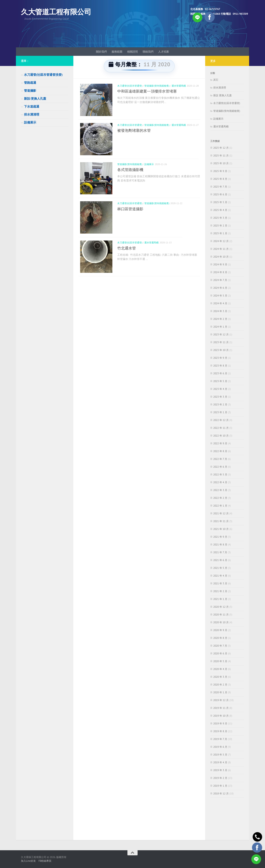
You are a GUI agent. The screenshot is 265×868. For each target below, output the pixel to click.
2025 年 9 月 (220, 171)
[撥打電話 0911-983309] (257, 835)
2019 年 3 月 (220, 770)
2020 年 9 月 (220, 630)
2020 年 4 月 (220, 669)
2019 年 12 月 (221, 700)
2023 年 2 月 (220, 404)
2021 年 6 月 (220, 560)
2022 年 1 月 (220, 506)
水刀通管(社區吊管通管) (130, 86)
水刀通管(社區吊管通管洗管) (43, 75)
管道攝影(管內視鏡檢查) (157, 86)
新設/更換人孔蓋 (35, 99)
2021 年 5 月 (220, 568)
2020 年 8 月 (220, 638)
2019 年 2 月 (220, 778)
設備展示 (149, 167)
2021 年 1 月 (220, 599)
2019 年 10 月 (221, 716)
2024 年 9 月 (220, 264)
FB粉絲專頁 (45, 861)
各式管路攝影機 (130, 173)
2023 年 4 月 (220, 389)
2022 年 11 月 (221, 428)
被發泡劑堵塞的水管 (134, 132)
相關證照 (132, 52)
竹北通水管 (127, 254)
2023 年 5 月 (220, 381)
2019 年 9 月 (220, 723)
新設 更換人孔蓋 (222, 95)
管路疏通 (30, 83)
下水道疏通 (32, 107)
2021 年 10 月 (221, 529)
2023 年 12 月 (221, 334)
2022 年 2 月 (220, 498)
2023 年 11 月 (221, 342)
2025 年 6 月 (220, 194)
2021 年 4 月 (220, 576)
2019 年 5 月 (220, 755)
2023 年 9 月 (220, 358)
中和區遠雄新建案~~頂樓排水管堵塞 (147, 91)
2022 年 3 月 (220, 490)
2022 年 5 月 (220, 475)
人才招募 (164, 52)
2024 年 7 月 (220, 280)
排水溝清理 (32, 115)
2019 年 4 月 (220, 762)
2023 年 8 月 (220, 366)
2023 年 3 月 (220, 397)
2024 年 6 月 (220, 288)
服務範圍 (117, 52)
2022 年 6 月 (220, 467)
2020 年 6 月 (220, 653)
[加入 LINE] (256, 859)
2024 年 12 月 (221, 241)
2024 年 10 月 (221, 257)
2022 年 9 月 (220, 443)
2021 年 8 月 (220, 545)
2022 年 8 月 (220, 451)
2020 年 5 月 (220, 661)
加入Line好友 (28, 861)
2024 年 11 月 (221, 249)
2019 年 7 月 (220, 739)
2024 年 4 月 (220, 303)
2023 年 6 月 (220, 373)
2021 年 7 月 (220, 552)
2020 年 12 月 (221, 607)
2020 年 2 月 (220, 685)
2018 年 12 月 (221, 793)
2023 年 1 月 (220, 412)
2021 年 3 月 (220, 583)
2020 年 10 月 (221, 622)
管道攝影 (30, 91)
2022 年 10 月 (221, 436)
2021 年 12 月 (221, 513)
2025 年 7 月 (220, 187)
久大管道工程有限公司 (56, 12)
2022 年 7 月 (220, 459)
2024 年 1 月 (220, 327)
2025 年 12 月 (221, 148)
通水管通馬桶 (179, 86)
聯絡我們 (148, 52)
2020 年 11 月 (221, 615)
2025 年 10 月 (221, 163)
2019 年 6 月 (220, 747)
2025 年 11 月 (221, 156)
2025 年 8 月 (220, 179)
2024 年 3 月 (220, 311)
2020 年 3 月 (220, 677)
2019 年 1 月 (220, 786)
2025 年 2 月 (220, 226)
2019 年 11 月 (221, 708)
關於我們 (101, 52)
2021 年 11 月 (221, 521)
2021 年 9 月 (220, 537)
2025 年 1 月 (220, 233)
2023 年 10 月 (221, 350)
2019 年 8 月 (220, 731)
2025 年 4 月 (220, 210)
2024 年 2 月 (220, 319)
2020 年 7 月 (220, 646)
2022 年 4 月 (220, 482)
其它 (216, 80)
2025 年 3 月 (220, 218)
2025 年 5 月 (220, 202)
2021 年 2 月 (220, 591)
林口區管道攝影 (130, 213)
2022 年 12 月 (221, 420)
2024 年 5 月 (220, 296)
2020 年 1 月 (220, 692)
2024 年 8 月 (220, 272)
